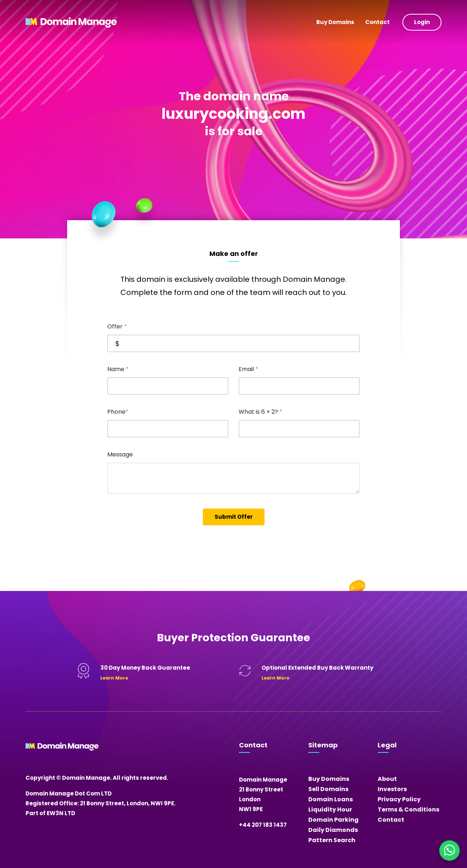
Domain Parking (333, 820)
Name (118, 369)
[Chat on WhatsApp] (449, 851)
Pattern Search (332, 840)
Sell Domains (328, 789)
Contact (377, 22)
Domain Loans (331, 799)
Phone (118, 412)
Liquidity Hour (330, 809)
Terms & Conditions (408, 809)
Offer (117, 326)
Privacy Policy (399, 799)
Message (120, 454)
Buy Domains (335, 22)
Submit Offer (234, 517)
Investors (392, 789)
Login (422, 22)
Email (248, 369)
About (387, 779)
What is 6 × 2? (260, 412)
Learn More (114, 678)
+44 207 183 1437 (263, 825)
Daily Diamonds (333, 830)
